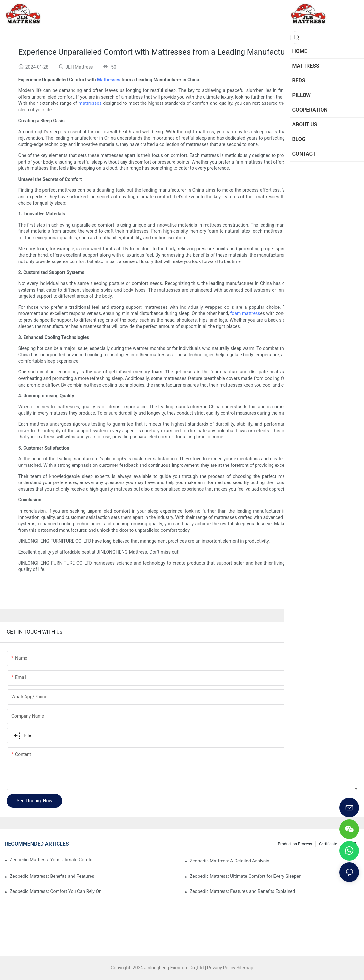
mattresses (90, 103)
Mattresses (109, 80)
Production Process (295, 844)
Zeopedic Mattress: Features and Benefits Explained (242, 891)
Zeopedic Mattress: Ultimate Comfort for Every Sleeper (245, 876)
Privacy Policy (221, 968)
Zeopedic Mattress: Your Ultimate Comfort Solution (51, 860)
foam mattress (245, 313)
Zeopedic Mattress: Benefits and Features (52, 876)
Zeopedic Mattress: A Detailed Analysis (230, 861)
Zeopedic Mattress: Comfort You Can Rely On (56, 891)
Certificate (328, 844)
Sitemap (244, 968)
